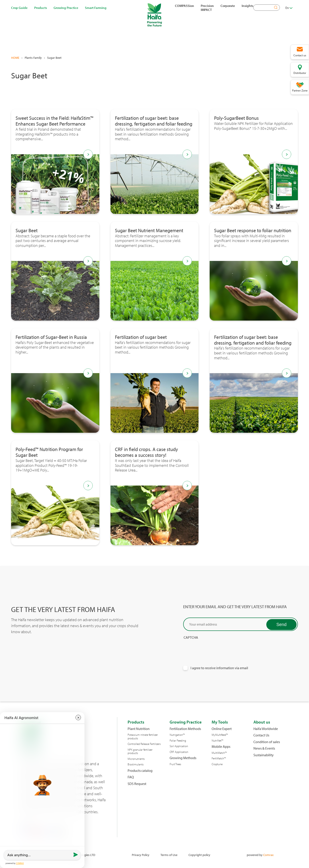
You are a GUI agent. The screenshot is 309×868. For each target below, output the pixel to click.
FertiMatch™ (219, 758)
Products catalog (140, 771)
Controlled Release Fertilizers (144, 744)
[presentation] (217, 648)
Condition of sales (267, 742)
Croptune (217, 764)
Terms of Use (169, 855)
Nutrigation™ (177, 735)
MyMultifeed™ (220, 735)
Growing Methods (183, 758)
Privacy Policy (141, 855)
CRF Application (179, 752)
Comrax (268, 855)
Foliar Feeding (178, 741)
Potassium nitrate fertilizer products (143, 737)
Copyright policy (199, 855)
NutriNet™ (217, 741)
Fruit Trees (175, 764)
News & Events (264, 748)
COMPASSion (185, 6)
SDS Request (137, 784)
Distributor (300, 73)
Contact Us (261, 735)
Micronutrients (136, 759)
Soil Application (179, 746)
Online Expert (222, 729)
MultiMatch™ (219, 753)
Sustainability (264, 755)
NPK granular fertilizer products (140, 751)
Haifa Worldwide (266, 729)
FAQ (131, 777)
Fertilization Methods (185, 729)
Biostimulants (136, 764)
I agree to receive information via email (219, 668)
